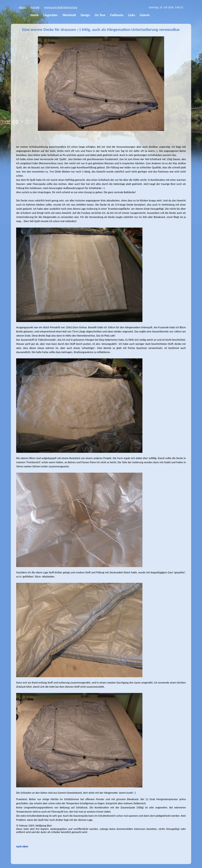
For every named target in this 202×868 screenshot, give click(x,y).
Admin (22, 7)
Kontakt (35, 7)
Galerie (145, 15)
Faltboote (117, 15)
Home (35, 15)
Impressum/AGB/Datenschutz (61, 7)
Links (132, 15)
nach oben (22, 846)
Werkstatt (69, 15)
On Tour (100, 15)
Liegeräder (51, 15)
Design (85, 15)
